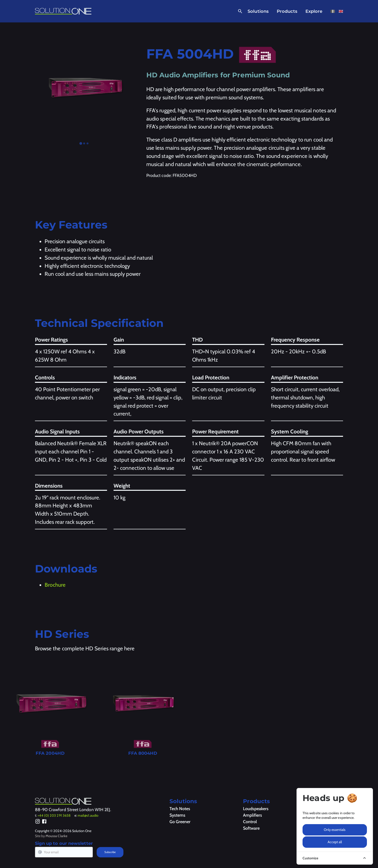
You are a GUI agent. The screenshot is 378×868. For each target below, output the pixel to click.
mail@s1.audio (88, 815)
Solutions (258, 11)
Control (250, 822)
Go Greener (180, 822)
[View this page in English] (341, 11)
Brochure (55, 585)
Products (287, 11)
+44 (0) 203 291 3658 (54, 815)
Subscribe (110, 852)
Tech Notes (180, 809)
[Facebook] (44, 822)
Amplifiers (253, 815)
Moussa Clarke (56, 836)
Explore (314, 11)
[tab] (81, 144)
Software (251, 828)
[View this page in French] (333, 11)
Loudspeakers (256, 809)
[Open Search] (239, 11)
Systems (177, 815)
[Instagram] (38, 822)
